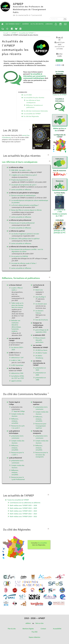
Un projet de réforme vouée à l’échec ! (24, 263)
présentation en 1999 (41, 379)
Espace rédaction (34, 637)
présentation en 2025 (41, 369)
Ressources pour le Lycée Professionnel (18, 478)
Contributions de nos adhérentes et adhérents (25, 503)
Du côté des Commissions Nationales (36, 111)
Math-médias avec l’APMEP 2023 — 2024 (23, 511)
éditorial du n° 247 (17, 358)
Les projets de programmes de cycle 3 (24, 185)
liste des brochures (42, 320)
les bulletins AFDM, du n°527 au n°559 (18, 377)
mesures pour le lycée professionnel (23, 223)
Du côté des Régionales (31, 116)
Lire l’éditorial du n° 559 (60, 211)
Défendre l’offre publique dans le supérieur (25, 239)
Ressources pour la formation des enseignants (42, 455)
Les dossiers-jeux (41, 304)
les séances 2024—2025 (18, 348)
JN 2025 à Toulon (41, 353)
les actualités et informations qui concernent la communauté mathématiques (34, 76)
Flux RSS (34, 632)
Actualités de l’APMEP (26, 33)
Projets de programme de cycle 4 (22, 180)
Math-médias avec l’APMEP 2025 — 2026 (23, 505)
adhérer (28, 623)
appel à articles (16, 381)
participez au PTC (60, 233)
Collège (22, 411)
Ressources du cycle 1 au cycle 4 (18, 427)
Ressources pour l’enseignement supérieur (41, 426)
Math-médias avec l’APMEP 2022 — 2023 (23, 514)
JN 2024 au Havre (41, 350)
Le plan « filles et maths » (17, 289)
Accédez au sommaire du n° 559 (60, 215)
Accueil (6, 33)
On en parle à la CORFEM (20, 256)
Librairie (49, 24)
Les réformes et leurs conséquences (33, 101)
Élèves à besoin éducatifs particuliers (40, 340)
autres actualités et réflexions (21, 190)
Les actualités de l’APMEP (32, 114)
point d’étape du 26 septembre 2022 (42, 331)
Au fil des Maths (37, 24)
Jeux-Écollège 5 (41, 297)
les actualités (42, 543)
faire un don (39, 623)
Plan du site (12, 629)
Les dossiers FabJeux (39, 312)
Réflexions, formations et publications (34, 106)
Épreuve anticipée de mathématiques (24, 195)
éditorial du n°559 (17, 373)
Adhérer (25, 24)
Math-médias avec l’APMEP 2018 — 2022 (23, 516)
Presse (59, 60)
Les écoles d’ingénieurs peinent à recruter (25, 234)
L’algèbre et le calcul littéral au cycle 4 (24, 175)
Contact (43, 629)
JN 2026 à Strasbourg (39, 357)
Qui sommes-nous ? (13, 24)
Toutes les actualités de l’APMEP (18, 500)
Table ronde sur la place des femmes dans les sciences (17, 305)
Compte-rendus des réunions (18, 415)
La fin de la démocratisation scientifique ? (25, 205)
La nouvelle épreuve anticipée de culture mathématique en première (30, 201)
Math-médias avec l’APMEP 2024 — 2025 (23, 508)
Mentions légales (28, 629)
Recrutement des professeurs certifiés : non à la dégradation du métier (27, 250)
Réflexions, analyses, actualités (15, 421)
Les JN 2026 (28, 95)
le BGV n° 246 (16, 360)
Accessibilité (57, 629)
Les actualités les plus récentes (34, 98)
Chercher (60, 195)
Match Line (39, 290)
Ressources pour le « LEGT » (18, 454)
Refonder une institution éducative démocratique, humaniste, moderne (16, 326)
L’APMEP (14, 33)
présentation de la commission (17, 437)
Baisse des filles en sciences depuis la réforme (26, 210)
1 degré (15, 411)
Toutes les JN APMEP (60, 95)
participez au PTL (60, 231)
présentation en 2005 (41, 374)
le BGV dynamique (17, 365)
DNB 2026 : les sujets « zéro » (21, 170)
